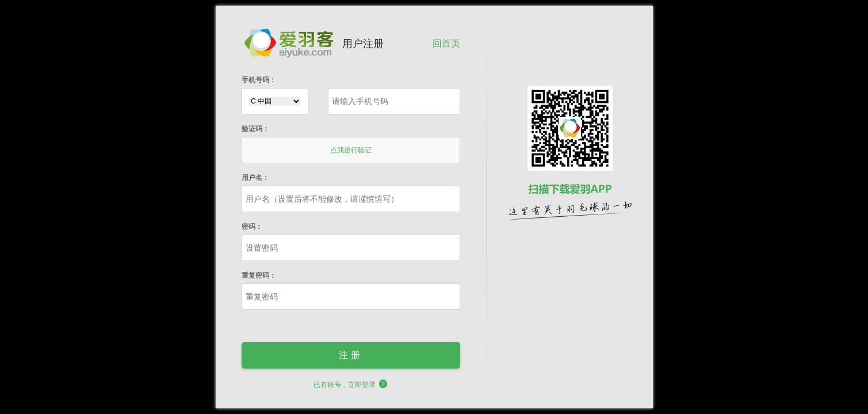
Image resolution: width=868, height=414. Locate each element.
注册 (351, 355)
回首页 (446, 43)
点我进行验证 (351, 150)
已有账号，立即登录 (351, 385)
